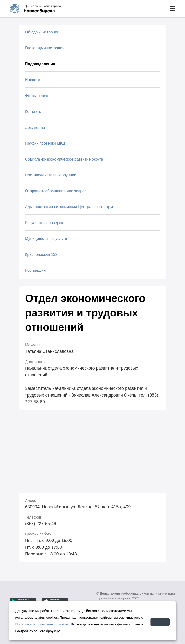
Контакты (33, 112)
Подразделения (40, 64)
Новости (33, 80)
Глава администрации (45, 48)
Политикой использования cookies (68, 624)
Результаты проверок (44, 223)
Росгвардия (35, 270)
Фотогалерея (37, 96)
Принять (153, 621)
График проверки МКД (45, 143)
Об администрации (42, 32)
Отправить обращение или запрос (56, 191)
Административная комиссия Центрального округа (70, 207)
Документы (35, 127)
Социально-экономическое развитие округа (64, 159)
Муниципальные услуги (46, 239)
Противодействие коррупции (51, 175)
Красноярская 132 (41, 254)
